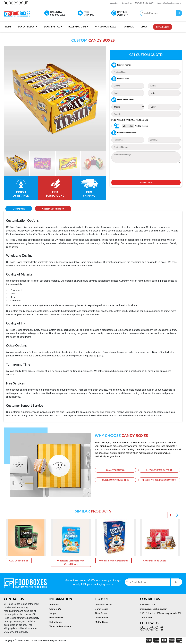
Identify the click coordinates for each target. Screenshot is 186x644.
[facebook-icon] (6, 3)
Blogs (144, 27)
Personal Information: (124, 133)
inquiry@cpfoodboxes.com (169, 3)
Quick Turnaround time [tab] (116, 480)
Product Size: (120, 79)
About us (114, 3)
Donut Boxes (101, 609)
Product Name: (121, 65)
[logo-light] (25, 583)
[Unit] (164, 93)
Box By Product (27, 27)
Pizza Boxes (101, 613)
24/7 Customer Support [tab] (159, 470)
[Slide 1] (17, 164)
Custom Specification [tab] (53, 209)
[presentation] (133, 171)
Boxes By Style (52, 27)
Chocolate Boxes (103, 604)
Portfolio (129, 27)
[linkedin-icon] (26, 3)
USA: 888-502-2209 (144, 3)
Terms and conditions (60, 626)
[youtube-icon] (21, 3)
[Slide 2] (42, 164)
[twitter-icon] (11, 3)
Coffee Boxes (102, 617)
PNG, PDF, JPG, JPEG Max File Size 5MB (129, 120)
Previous (170, 515)
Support (53, 613)
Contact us (127, 3)
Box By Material (77, 27)
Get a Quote (163, 27)
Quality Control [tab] (115, 470)
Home (8, 27)
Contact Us (55, 609)
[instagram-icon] (16, 3)
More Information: (122, 100)
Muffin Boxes (102, 622)
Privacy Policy (56, 617)
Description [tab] (19, 209)
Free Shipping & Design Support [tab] (159, 480)
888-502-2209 (148, 604)
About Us (54, 604)
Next (177, 515)
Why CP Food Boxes (105, 27)
